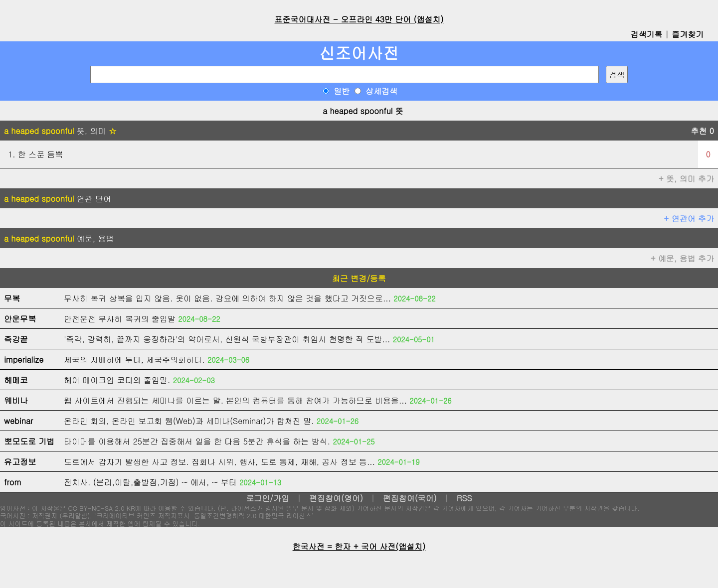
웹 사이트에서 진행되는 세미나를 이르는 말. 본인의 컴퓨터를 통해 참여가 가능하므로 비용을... (235, 400)
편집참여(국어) (410, 498)
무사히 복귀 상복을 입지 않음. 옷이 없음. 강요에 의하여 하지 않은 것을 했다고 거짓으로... (227, 298)
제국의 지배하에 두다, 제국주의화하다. (134, 360)
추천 (702, 131)
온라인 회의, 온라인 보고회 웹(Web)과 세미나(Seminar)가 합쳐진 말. (189, 421)
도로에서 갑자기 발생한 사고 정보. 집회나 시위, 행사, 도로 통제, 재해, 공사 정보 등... (219, 462)
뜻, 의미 (60, 131)
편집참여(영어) (336, 498)
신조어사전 (359, 53)
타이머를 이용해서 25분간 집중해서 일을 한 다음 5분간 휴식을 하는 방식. (197, 441)
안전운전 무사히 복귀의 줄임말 (120, 319)
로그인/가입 (268, 498)
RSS (464, 498)
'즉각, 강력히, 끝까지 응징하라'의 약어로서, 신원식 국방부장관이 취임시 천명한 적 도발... (227, 339)
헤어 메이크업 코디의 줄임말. (117, 380)
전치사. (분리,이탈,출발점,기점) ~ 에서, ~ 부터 (150, 482)
